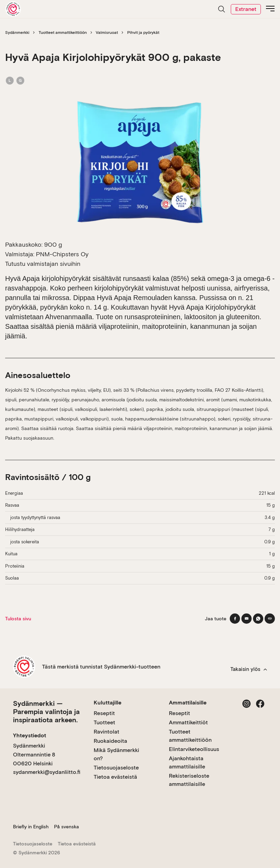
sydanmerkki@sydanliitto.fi (47, 772)
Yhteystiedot (30, 735)
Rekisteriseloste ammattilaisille (189, 780)
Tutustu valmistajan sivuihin (43, 264)
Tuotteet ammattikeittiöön (63, 33)
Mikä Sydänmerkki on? (116, 754)
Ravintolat (106, 732)
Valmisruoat (107, 33)
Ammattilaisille (188, 703)
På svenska (66, 827)
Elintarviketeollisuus (194, 749)
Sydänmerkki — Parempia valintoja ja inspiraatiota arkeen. (46, 712)
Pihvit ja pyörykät (143, 33)
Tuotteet (104, 722)
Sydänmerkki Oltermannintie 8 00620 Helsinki (34, 754)
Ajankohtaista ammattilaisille (187, 762)
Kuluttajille (108, 703)
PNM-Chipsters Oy (62, 254)
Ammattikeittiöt (188, 722)
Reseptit (104, 713)
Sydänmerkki (17, 33)
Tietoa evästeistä (115, 777)
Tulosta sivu (18, 619)
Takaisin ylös (249, 669)
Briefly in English (31, 827)
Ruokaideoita (110, 741)
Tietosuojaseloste (116, 768)
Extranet (246, 9)
